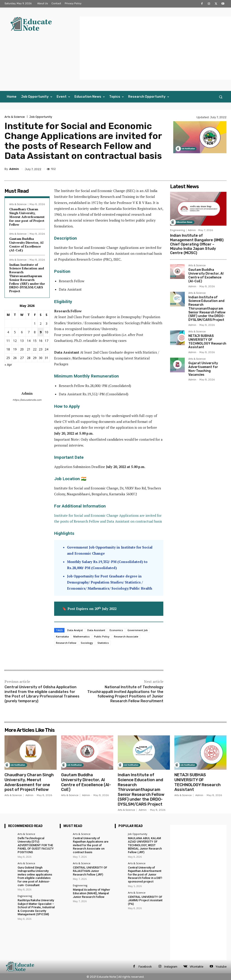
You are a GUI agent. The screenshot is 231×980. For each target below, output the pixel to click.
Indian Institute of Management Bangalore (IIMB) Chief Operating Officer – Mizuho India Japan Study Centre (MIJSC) (197, 244)
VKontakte (196, 967)
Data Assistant (96, 630)
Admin (14, 169)
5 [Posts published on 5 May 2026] (15, 332)
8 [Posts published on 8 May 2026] (35, 332)
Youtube (221, 967)
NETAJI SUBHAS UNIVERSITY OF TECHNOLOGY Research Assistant (207, 342)
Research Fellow (66, 643)
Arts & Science (15, 117)
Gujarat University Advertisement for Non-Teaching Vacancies (203, 369)
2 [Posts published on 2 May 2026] (41, 323)
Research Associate (126, 636)
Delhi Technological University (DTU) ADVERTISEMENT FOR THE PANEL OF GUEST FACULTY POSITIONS (36, 845)
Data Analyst (75, 630)
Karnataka (62, 636)
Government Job (138, 630)
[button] (221, 97)
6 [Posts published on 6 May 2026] (22, 332)
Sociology (87, 643)
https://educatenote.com (27, 400)
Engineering (178, 230)
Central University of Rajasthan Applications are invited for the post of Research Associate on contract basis (91, 845)
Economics (116, 630)
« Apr (8, 365)
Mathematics (81, 636)
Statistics (103, 643)
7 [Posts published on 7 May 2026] (29, 332)
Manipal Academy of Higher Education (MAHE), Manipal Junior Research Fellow (91, 893)
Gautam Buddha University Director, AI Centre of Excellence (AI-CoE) (26, 244)
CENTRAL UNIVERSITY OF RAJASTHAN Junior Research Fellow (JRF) (90, 871)
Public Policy (102, 636)
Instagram (171, 967)
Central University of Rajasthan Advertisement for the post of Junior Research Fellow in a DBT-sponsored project (145, 875)
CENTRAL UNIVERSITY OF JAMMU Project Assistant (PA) (145, 900)
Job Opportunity (41, 117)
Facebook (145, 967)
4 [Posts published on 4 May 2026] (8, 332)
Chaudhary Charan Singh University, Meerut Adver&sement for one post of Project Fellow (27, 217)
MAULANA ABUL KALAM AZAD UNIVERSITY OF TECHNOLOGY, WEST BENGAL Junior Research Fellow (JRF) (145, 845)
